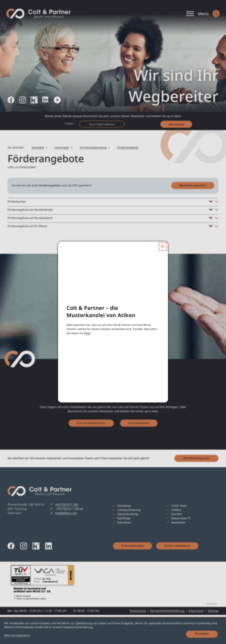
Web (87, 333)
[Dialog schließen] (163, 247)
